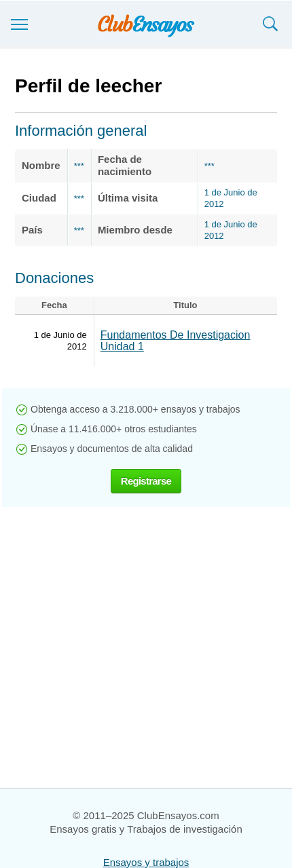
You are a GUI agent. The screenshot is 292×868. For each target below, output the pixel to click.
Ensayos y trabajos (146, 862)
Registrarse (146, 481)
